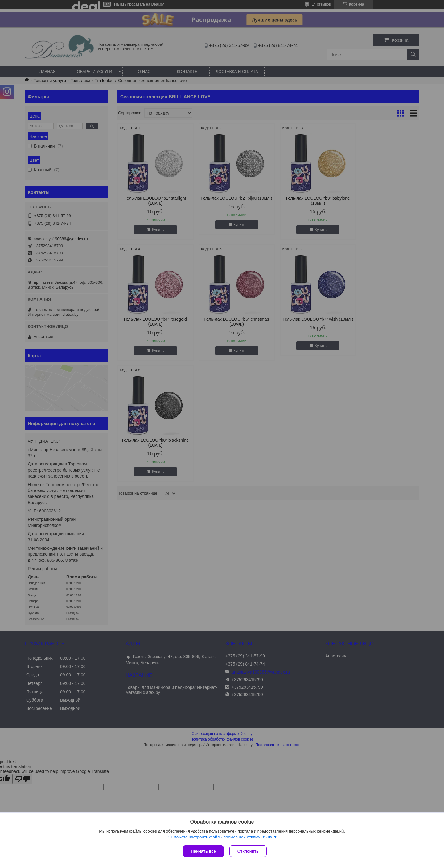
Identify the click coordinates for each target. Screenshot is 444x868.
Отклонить (249, 851)
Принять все (203, 851)
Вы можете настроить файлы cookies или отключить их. (220, 838)
